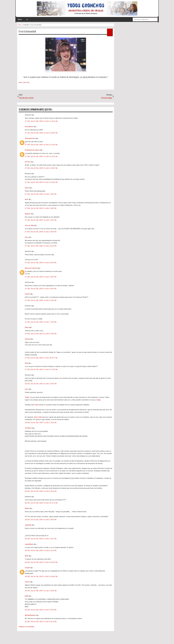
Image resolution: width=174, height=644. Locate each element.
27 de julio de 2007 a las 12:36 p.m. (42, 168)
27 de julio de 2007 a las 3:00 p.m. (41, 232)
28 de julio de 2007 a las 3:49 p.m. (41, 520)
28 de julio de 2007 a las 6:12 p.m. (41, 550)
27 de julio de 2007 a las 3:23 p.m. (41, 246)
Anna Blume (29, 127)
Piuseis (28, 294)
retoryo (28, 582)
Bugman (28, 214)
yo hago (98, 400)
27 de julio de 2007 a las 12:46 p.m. (42, 182)
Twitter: (27, 397)
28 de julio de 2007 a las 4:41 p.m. (41, 539)
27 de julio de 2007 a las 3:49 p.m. (41, 277)
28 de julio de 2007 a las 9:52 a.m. (41, 491)
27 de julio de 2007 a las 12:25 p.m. (42, 156)
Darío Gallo (38, 417)
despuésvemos (30, 138)
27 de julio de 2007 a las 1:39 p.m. (41, 194)
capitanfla (28, 525)
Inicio (20, 19)
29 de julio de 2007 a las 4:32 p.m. (41, 610)
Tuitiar (37, 405)
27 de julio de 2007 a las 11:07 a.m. (42, 121)
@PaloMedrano (31, 615)
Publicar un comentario (27, 627)
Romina (28, 339)
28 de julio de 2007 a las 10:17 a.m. (42, 503)
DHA (27, 363)
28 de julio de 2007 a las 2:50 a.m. (41, 384)
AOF (27, 199)
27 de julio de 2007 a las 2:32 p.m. (41, 220)
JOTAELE (28, 428)
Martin (27, 508)
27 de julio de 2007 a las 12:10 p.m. (42, 145)
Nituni (27, 327)
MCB (27, 556)
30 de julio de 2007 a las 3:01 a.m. (41, 622)
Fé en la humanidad (27, 31)
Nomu (27, 188)
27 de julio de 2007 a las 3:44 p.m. (41, 263)
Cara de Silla (30, 225)
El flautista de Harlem (32, 150)
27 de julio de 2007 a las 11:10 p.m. (42, 369)
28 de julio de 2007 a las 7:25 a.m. (41, 423)
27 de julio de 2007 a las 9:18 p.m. (41, 334)
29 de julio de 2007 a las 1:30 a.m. (41, 591)
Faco (27, 237)
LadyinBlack (29, 544)
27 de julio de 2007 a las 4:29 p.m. (41, 300)
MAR (27, 596)
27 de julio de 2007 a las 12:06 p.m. (42, 133)
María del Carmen (31, 268)
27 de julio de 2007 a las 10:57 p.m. (42, 358)
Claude (28, 568)
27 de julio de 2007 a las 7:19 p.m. (41, 322)
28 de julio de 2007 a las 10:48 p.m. (42, 576)
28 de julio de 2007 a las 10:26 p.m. (42, 562)
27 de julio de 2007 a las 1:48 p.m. (41, 208)
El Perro (28, 162)
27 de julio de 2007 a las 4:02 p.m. (41, 289)
